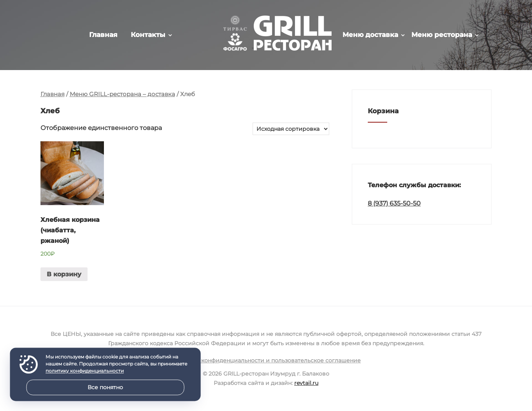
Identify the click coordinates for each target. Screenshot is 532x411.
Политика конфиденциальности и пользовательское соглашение (266, 360)
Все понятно (105, 387)
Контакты (148, 35)
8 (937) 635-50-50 (394, 203)
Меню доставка (370, 35)
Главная (103, 35)
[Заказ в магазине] (291, 129)
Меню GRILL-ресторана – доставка (122, 94)
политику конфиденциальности (85, 371)
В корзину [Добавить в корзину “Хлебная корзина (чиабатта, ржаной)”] (64, 274)
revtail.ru (306, 383)
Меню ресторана (442, 35)
